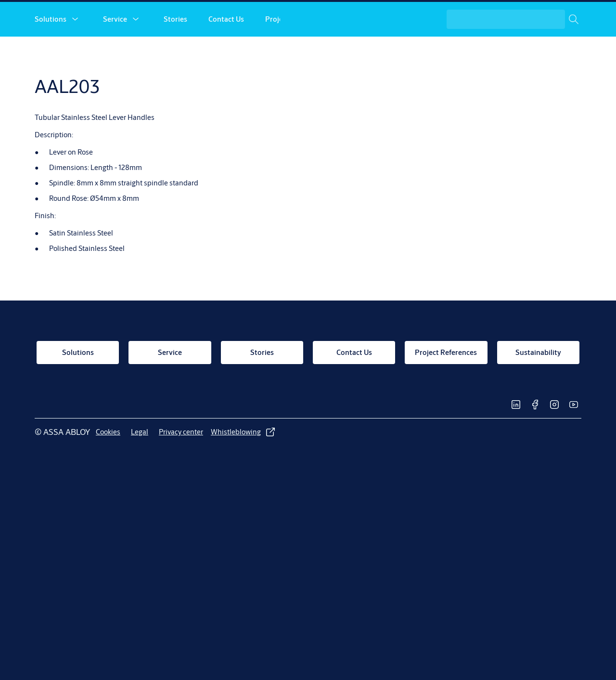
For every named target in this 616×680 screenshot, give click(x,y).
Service (115, 52)
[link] (432, 17)
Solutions (51, 52)
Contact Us (226, 52)
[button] (75, 52)
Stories (175, 52)
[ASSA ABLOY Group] (541, 17)
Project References (296, 52)
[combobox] (514, 52)
